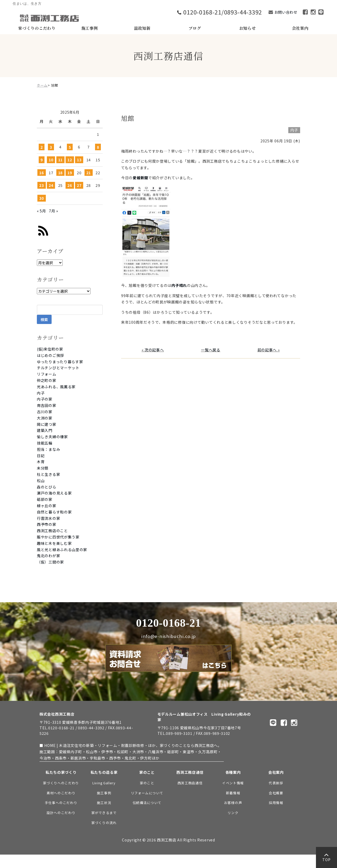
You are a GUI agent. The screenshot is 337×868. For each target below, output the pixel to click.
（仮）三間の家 (50, 562)
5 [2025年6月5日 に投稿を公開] (70, 147)
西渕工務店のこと (52, 531)
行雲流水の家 (48, 518)
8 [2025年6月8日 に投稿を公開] (98, 147)
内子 (41, 393)
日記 (41, 456)
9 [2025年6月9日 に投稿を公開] (42, 160)
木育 (41, 462)
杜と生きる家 (48, 474)
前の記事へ (267, 350)
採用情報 (276, 803)
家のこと (147, 783)
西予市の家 (47, 524)
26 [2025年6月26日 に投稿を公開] (70, 185)
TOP (326, 859)
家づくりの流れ (104, 823)
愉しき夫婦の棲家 (52, 437)
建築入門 (45, 430)
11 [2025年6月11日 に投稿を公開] (60, 160)
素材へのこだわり (61, 793)
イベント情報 (233, 783)
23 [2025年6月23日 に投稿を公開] (41, 185)
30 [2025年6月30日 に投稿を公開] (41, 198)
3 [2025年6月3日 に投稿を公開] (51, 147)
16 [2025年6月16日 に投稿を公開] (41, 173)
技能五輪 (45, 443)
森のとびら (47, 487)
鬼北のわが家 (48, 556)
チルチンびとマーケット (58, 368)
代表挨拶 (276, 783)
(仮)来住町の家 (50, 349)
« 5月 (41, 211)
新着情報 (233, 793)
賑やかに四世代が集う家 (58, 537)
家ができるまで (104, 813)
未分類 (43, 468)
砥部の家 (45, 499)
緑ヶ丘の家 (47, 506)
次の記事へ (154, 350)
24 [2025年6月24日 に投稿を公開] (51, 185)
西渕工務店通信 (190, 783)
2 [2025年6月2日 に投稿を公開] (42, 147)
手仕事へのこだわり (61, 803)
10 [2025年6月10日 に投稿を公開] (51, 160)
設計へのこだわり (61, 813)
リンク (233, 813)
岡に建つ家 (47, 424)
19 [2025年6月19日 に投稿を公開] (70, 173)
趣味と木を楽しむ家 (54, 543)
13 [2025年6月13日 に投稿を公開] (79, 160)
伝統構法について (147, 803)
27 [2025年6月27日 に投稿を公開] (79, 185)
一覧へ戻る (211, 350)
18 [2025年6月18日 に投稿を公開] (60, 173)
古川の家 (45, 412)
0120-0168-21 (168, 623)
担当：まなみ (48, 449)
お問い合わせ (286, 12)
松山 (41, 481)
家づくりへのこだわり (61, 783)
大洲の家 (45, 418)
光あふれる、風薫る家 (56, 387)
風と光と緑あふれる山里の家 (62, 550)
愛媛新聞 (140, 178)
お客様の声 (233, 803)
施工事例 (104, 793)
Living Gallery (104, 783)
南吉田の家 (47, 405)
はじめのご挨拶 (50, 355)
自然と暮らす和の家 (54, 512)
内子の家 (45, 399)
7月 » (54, 211)
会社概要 (276, 793)
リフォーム (47, 374)
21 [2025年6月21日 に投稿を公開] (89, 173)
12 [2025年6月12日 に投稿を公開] (70, 160)
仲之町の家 (47, 380)
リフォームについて (147, 793)
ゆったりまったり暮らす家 (60, 362)
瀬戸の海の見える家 (54, 493)
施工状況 (104, 803)
